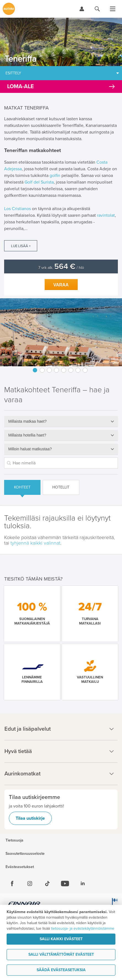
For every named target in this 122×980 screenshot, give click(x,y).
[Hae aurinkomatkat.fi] (97, 9)
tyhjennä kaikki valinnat (35, 543)
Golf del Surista (39, 182)
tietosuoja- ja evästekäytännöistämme (83, 928)
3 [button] (49, 370)
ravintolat (106, 215)
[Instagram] (30, 884)
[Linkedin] (83, 884)
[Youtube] (65, 884)
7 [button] (78, 370)
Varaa (61, 285)
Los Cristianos (17, 209)
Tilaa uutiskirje (30, 818)
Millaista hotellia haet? (27, 435)
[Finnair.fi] (24, 904)
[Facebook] (12, 884)
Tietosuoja (14, 840)
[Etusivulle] (9, 9)
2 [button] (42, 370)
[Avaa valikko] (113, 9)
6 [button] (71, 370)
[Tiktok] (47, 884)
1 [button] (35, 370)
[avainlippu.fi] (114, 904)
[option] (61, 332)
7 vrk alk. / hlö (61, 268)
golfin (55, 176)
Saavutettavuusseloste (25, 854)
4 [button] (56, 370)
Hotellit (61, 487)
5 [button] (64, 370)
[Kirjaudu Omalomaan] (82, 9)
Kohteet (22, 487)
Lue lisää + (21, 246)
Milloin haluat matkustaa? (30, 449)
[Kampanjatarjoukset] (61, 87)
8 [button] (85, 370)
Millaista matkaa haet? (27, 421)
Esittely (13, 73)
